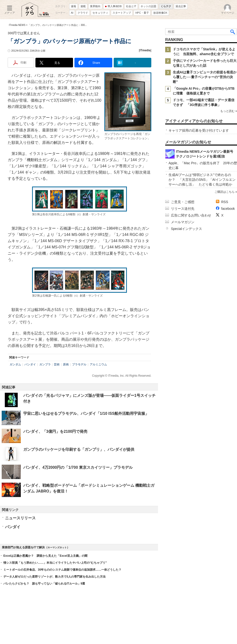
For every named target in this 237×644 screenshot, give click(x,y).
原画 (66, 364)
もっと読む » (229, 111)
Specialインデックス (186, 229)
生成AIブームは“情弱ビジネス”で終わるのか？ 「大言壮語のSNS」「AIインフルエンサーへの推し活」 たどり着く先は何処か (202, 180)
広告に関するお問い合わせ (191, 215)
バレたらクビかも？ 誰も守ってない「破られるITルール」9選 (44, 584)
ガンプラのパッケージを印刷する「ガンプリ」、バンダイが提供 (79, 449)
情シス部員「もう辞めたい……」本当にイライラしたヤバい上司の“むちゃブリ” (55, 563)
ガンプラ (45, 364)
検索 (233, 32)
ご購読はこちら (225, 192)
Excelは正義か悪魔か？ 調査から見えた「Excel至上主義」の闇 (45, 556)
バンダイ (30, 364)
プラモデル (79, 364)
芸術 (57, 364)
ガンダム (15, 364)
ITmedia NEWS (17, 25)
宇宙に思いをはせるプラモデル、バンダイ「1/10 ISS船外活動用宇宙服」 (86, 413)
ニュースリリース (20, 518)
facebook (228, 209)
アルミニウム (98, 364)
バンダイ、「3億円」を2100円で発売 (55, 431)
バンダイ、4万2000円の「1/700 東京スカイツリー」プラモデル (78, 467)
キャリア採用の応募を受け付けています (199, 130)
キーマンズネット (57, 547)
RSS (225, 202)
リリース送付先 (183, 209)
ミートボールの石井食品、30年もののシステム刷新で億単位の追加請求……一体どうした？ (62, 570)
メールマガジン (183, 222)
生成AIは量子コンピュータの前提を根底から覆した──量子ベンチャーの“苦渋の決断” (205, 77)
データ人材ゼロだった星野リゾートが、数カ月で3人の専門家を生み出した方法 (54, 577)
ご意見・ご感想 (183, 202)
